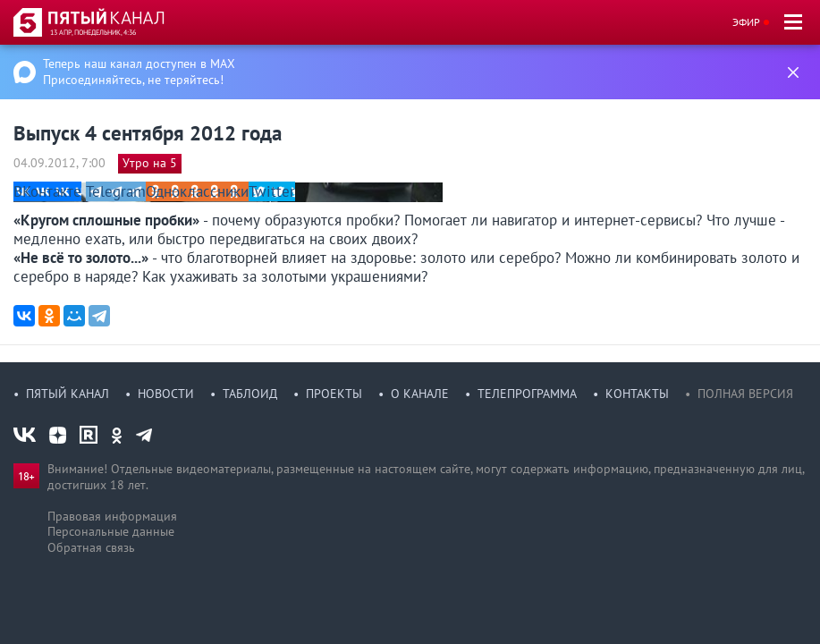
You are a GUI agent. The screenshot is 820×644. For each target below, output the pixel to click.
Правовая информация (112, 516)
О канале (420, 394)
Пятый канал (68, 394)
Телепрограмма (527, 394)
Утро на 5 (150, 163)
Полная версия (745, 394)
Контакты (637, 394)
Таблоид (250, 394)
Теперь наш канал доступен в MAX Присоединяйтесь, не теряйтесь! (139, 72)
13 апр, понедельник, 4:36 (93, 32)
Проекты (334, 394)
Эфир (746, 22)
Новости (166, 394)
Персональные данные (111, 531)
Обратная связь (91, 547)
